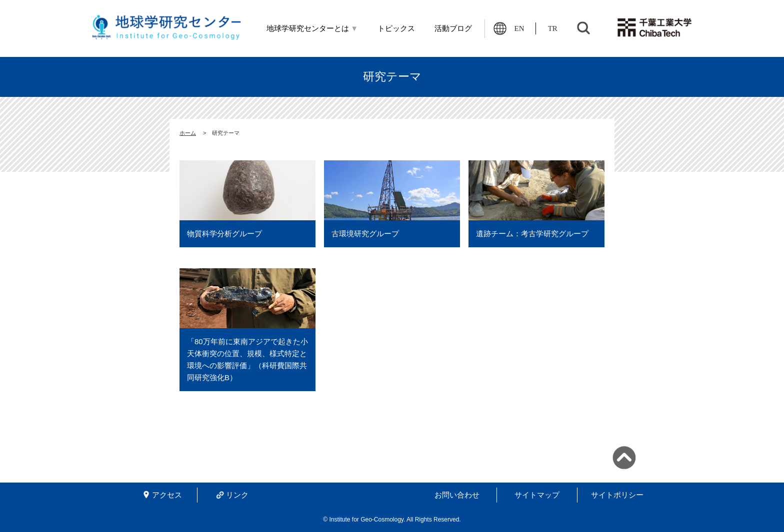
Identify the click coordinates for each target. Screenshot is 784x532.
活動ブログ (453, 28)
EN (519, 28)
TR (553, 28)
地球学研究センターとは (312, 28)
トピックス (396, 28)
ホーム (188, 133)
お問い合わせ (457, 495)
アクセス (167, 495)
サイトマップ (537, 495)
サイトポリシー (617, 495)
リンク (237, 495)
